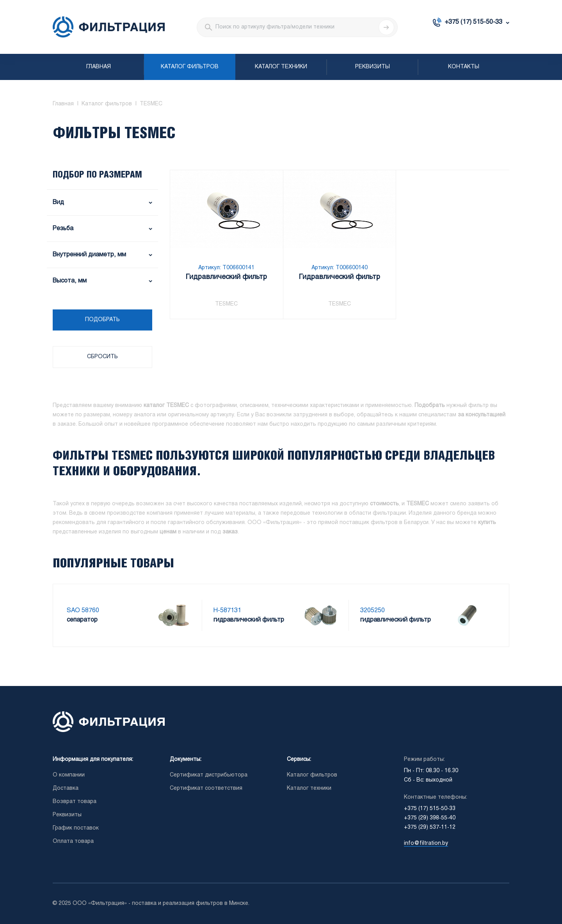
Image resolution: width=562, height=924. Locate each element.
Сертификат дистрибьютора (209, 775)
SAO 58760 (83, 610)
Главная (99, 67)
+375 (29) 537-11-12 (430, 827)
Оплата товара (73, 841)
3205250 (373, 610)
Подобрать (102, 320)
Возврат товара (75, 802)
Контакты (464, 67)
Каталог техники (281, 67)
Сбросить (102, 357)
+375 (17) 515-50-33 (473, 22)
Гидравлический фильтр (226, 277)
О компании (69, 775)
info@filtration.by (426, 843)
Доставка (66, 788)
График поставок (76, 828)
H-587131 (227, 610)
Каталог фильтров (190, 67)
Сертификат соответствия (206, 788)
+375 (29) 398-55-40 (430, 818)
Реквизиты (373, 67)
